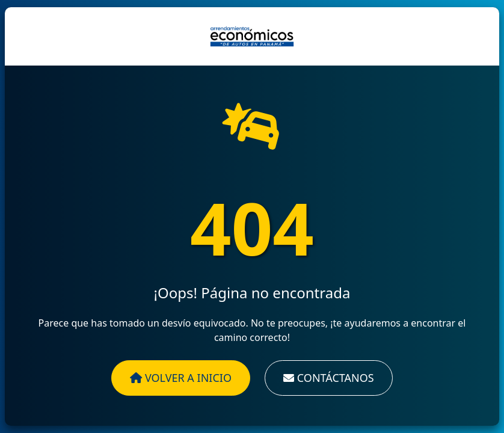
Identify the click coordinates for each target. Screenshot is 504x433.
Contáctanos (329, 378)
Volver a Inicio (181, 378)
